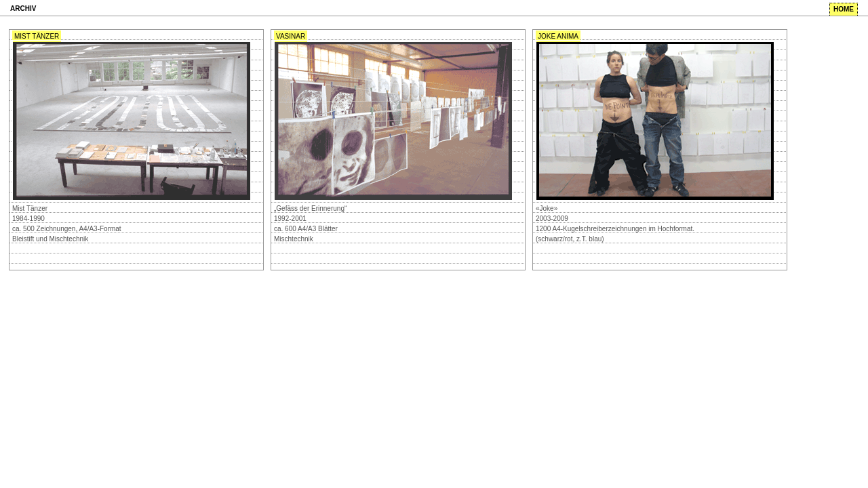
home (844, 9)
